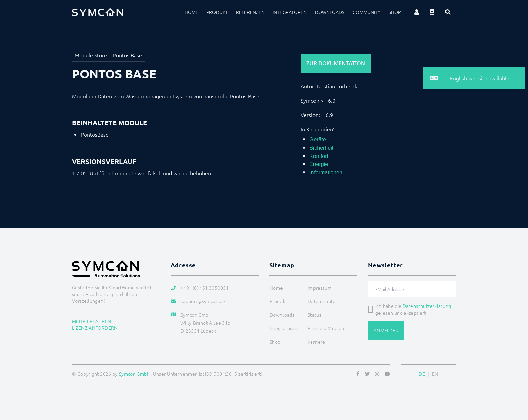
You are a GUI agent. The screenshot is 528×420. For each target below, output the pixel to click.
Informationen (326, 173)
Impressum (320, 288)
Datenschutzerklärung (427, 306)
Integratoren (290, 12)
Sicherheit (321, 148)
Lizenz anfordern (95, 328)
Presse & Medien (326, 328)
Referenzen (250, 12)
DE (422, 374)
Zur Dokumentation (336, 63)
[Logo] (98, 12)
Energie (319, 164)
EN (435, 374)
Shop (395, 12)
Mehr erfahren (92, 321)
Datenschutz (321, 301)
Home (191, 12)
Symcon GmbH (135, 374)
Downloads (330, 12)
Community (367, 12)
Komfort (319, 156)
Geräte (318, 140)
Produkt (217, 12)
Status (315, 315)
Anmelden (386, 330)
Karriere (317, 342)
